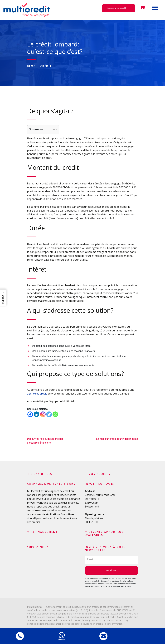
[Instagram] (43, 414)
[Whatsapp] (55, 414)
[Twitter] (49, 414)
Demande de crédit (116, 8)
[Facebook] (30, 414)
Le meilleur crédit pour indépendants (117, 439)
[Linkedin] (36, 414)
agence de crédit (37, 394)
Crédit (46, 66)
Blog (32, 66)
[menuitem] (143, 8)
